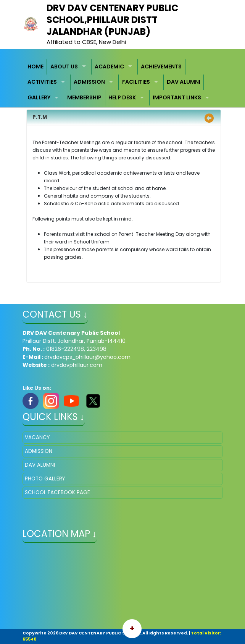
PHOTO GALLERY (45, 479)
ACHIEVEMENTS (161, 67)
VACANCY (37, 437)
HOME (35, 67)
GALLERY (39, 97)
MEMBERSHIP (84, 97)
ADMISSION (89, 82)
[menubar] (123, 82)
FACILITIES (136, 82)
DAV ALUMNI (184, 82)
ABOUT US (64, 67)
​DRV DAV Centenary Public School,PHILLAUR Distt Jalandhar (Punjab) (112, 20)
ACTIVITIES (42, 82)
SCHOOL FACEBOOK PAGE (57, 492)
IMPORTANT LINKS (177, 97)
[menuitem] (36, 67)
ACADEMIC (109, 67)
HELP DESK (122, 97)
